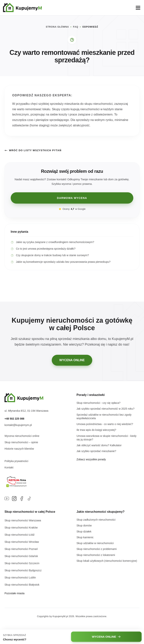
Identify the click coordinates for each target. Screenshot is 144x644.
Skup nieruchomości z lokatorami (96, 555)
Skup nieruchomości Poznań (21, 549)
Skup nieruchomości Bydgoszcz (23, 570)
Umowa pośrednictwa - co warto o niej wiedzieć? (105, 424)
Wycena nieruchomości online (22, 436)
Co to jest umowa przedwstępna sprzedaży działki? (43, 249)
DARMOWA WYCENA (72, 198)
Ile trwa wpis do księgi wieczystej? (96, 430)
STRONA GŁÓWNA (57, 27)
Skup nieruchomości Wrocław (22, 542)
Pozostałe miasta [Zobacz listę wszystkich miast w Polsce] (15, 593)
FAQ (76, 27)
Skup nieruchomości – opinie (21, 442)
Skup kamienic (85, 537)
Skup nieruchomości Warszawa (23, 520)
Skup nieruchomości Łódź (19, 535)
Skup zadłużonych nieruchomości (96, 520)
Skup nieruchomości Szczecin (22, 563)
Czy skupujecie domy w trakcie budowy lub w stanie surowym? (50, 255)
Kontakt (9, 467)
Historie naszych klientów (19, 449)
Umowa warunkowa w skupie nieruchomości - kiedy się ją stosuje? (106, 438)
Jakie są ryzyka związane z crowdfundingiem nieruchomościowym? (52, 242)
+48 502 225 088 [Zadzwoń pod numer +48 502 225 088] (14, 419)
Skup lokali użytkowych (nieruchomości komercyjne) (107, 561)
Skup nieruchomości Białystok (22, 585)
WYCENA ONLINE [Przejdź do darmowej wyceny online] (72, 360)
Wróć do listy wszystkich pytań (33, 150)
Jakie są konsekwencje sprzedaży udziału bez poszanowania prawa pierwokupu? (61, 262)
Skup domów (84, 525)
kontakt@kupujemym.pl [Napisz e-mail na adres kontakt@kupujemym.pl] (18, 425)
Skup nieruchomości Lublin (20, 578)
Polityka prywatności (16, 461)
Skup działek (84, 532)
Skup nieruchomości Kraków (21, 528)
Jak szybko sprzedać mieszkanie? (96, 451)
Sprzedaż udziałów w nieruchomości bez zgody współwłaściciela (104, 416)
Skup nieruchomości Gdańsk (21, 556)
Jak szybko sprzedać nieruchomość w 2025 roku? (105, 409)
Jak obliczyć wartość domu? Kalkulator (99, 445)
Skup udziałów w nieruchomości (95, 543)
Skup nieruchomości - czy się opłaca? (98, 403)
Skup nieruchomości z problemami (97, 549)
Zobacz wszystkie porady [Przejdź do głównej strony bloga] (91, 459)
